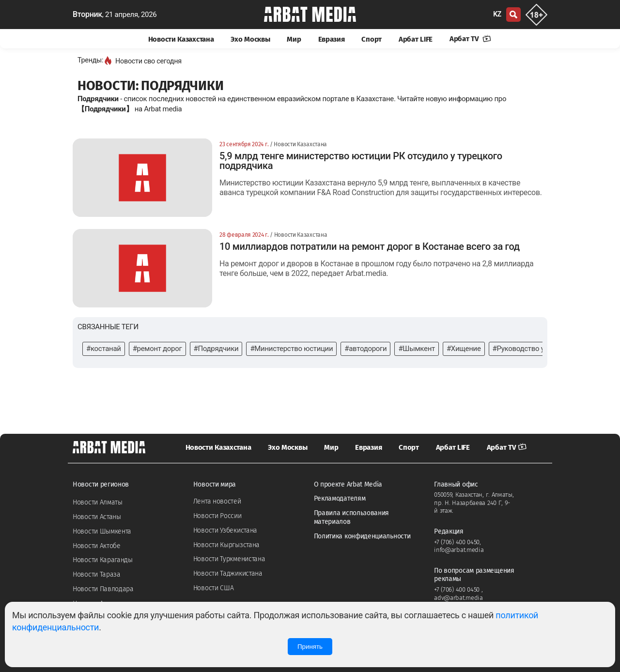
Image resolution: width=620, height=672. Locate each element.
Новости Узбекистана (225, 530)
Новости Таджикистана (228, 573)
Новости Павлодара (103, 589)
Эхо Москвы (250, 39)
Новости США (214, 588)
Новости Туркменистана (229, 559)
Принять (310, 647)
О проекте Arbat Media (348, 484)
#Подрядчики (216, 349)
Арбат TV (470, 39)
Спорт (372, 39)
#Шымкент (417, 349)
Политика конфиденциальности (362, 536)
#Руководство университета (539, 349)
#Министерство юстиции (291, 349)
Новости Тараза (97, 574)
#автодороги (365, 349)
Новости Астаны (97, 517)
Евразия (332, 39)
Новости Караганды (103, 560)
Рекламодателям (340, 498)
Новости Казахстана (181, 39)
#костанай (104, 349)
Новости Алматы (98, 502)
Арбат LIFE (416, 39)
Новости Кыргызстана (226, 545)
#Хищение (464, 349)
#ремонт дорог (157, 349)
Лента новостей (217, 501)
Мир (294, 39)
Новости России (217, 516)
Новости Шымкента (102, 531)
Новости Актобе (97, 546)
